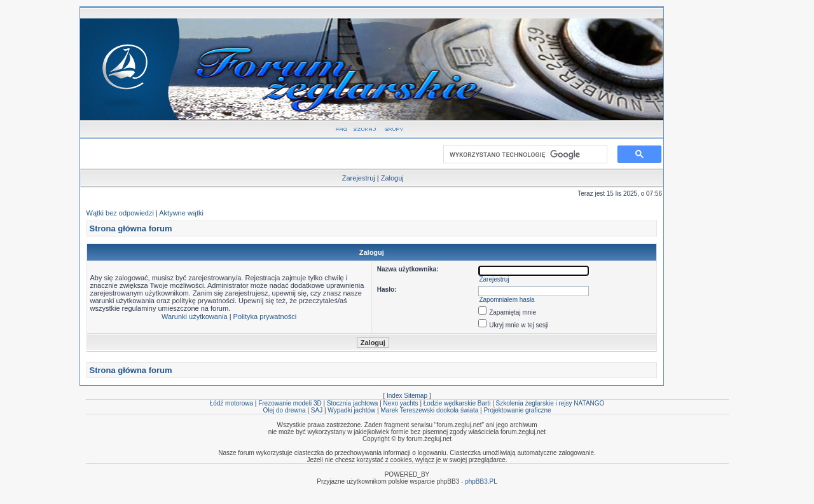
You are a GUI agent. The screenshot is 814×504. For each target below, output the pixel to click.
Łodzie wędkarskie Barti (457, 403)
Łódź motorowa (231, 403)
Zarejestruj (359, 178)
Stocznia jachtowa (353, 403)
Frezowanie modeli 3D (290, 403)
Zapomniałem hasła (507, 300)
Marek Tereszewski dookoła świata (429, 410)
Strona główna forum (131, 228)
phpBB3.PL (481, 481)
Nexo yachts (401, 403)
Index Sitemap (407, 396)
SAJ (317, 410)
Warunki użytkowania (195, 317)
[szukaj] (523, 154)
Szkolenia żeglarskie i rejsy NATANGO (550, 403)
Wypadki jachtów (351, 410)
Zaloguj (392, 178)
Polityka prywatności (265, 317)
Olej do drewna (284, 410)
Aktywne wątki (181, 213)
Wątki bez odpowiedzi (120, 213)
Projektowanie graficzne (517, 410)
